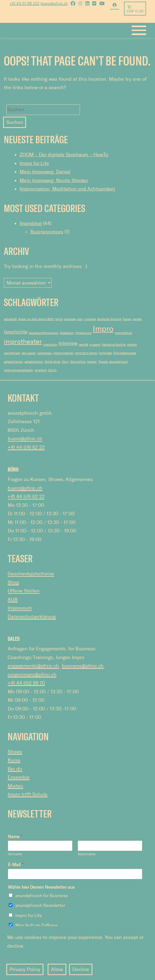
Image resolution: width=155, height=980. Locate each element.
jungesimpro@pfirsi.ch (32, 675)
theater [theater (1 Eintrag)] (92, 362)
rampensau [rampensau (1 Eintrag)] (45, 353)
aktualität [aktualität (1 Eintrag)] (10, 319)
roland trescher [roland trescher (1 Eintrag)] (63, 353)
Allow (57, 969)
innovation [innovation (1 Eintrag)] (50, 345)
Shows (15, 752)
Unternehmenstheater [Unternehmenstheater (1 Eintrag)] (18, 370)
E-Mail (15, 865)
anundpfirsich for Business (41, 896)
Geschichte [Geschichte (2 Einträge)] (16, 332)
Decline (81, 969)
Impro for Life (34, 163)
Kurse (14, 760)
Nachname (87, 854)
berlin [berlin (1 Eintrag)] (59, 319)
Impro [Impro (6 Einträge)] (103, 329)
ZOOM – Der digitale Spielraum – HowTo (64, 155)
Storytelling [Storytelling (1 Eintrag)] (78, 362)
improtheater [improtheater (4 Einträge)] (23, 341)
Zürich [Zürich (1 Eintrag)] (52, 370)
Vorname (15, 854)
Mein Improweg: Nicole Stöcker (54, 180)
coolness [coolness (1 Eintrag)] (90, 319)
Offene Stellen (24, 591)
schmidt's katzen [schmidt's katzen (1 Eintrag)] (86, 353)
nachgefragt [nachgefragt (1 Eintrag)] (12, 353)
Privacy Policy (25, 969)
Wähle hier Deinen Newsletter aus (41, 887)
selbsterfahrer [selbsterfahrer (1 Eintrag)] (34, 362)
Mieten (15, 786)
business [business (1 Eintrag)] (70, 319)
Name (15, 837)
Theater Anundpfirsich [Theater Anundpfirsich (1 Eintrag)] (113, 362)
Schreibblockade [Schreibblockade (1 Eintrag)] (125, 353)
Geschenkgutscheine (31, 574)
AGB (13, 600)
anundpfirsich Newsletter (40, 905)
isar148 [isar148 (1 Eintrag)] (83, 345)
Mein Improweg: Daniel (45, 172)
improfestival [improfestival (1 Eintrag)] (123, 333)
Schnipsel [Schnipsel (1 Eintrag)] (106, 353)
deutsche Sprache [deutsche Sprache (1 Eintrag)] (109, 319)
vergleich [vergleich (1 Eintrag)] (41, 370)
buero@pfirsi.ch (25, 439)
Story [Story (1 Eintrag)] (65, 362)
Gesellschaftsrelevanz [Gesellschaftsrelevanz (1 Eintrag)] (44, 333)
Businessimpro (47, 232)
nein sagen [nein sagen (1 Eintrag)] (29, 353)
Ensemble (19, 777)
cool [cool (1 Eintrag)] (80, 319)
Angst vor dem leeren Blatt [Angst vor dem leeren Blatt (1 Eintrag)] (36, 319)
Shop (13, 582)
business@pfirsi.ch (83, 666)
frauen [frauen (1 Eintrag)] (127, 319)
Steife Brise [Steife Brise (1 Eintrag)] (52, 362)
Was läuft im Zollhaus (36, 925)
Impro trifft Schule (28, 794)
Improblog (31, 223)
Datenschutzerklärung (32, 617)
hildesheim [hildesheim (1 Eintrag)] (67, 333)
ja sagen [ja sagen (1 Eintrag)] (95, 345)
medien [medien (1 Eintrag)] (132, 345)
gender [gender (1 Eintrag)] (137, 319)
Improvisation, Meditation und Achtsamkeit (67, 189)
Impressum (20, 608)
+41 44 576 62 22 (26, 447)
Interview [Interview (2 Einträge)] (68, 343)
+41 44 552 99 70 (26, 683)
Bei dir (15, 769)
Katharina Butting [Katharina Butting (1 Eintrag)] (114, 345)
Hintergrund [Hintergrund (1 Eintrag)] (83, 333)
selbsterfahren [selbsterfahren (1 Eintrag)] (13, 362)
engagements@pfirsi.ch (33, 666)
